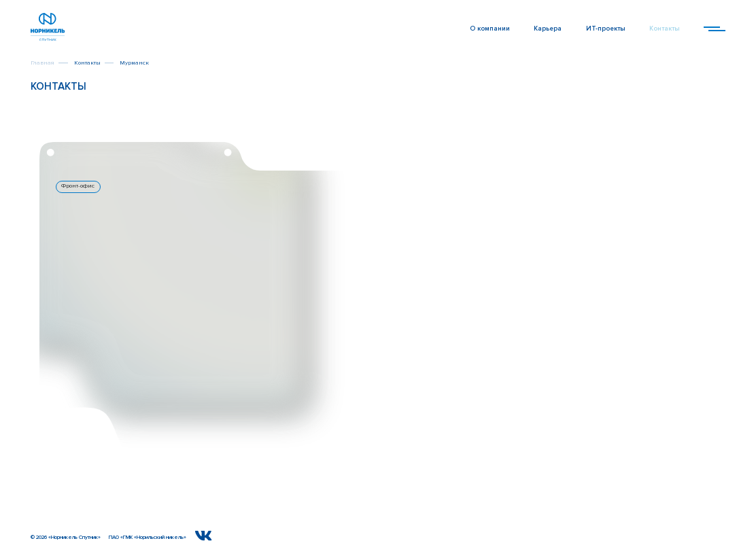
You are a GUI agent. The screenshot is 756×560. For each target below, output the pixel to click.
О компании (490, 29)
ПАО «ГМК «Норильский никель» (148, 537)
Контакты (665, 29)
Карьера (548, 29)
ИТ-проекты (606, 29)
